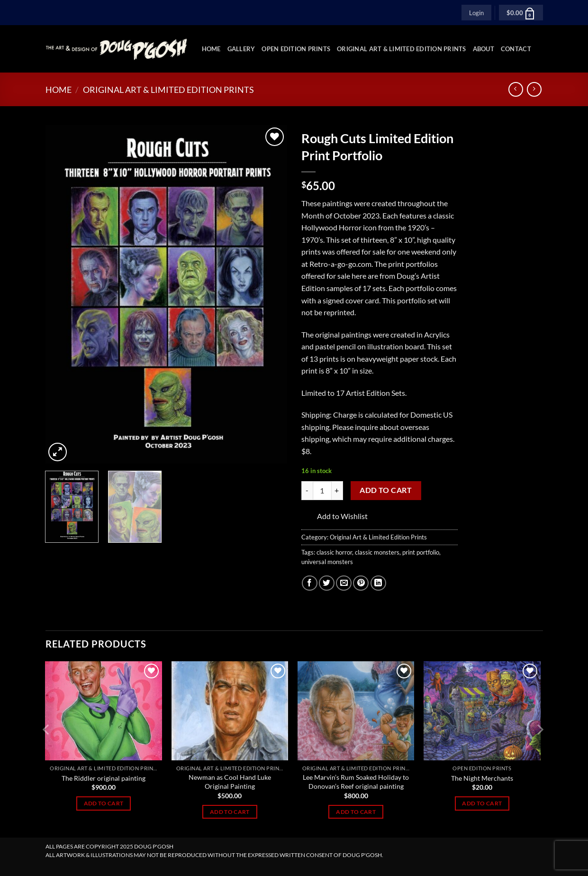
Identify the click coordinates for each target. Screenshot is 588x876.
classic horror (334, 552)
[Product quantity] (322, 491)
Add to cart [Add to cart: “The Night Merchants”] (482, 803)
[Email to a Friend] (344, 583)
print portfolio (421, 552)
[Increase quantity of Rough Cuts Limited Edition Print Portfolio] (337, 491)
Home (211, 49)
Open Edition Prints (296, 49)
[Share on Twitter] (327, 583)
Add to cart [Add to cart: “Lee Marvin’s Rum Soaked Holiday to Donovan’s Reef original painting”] (356, 812)
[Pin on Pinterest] (361, 583)
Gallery (241, 49)
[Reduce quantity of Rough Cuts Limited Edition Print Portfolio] (307, 491)
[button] (476, 12)
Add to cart (386, 490)
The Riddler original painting (104, 778)
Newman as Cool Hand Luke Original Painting (230, 782)
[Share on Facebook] (310, 583)
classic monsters (377, 552)
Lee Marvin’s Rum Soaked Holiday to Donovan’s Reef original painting (356, 782)
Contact (516, 49)
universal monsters (327, 562)
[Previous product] (534, 89)
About (484, 49)
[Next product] (516, 89)
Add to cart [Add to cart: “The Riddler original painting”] (104, 803)
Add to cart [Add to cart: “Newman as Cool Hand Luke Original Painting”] (230, 812)
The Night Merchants (482, 778)
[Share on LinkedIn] (378, 583)
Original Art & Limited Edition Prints (401, 49)
